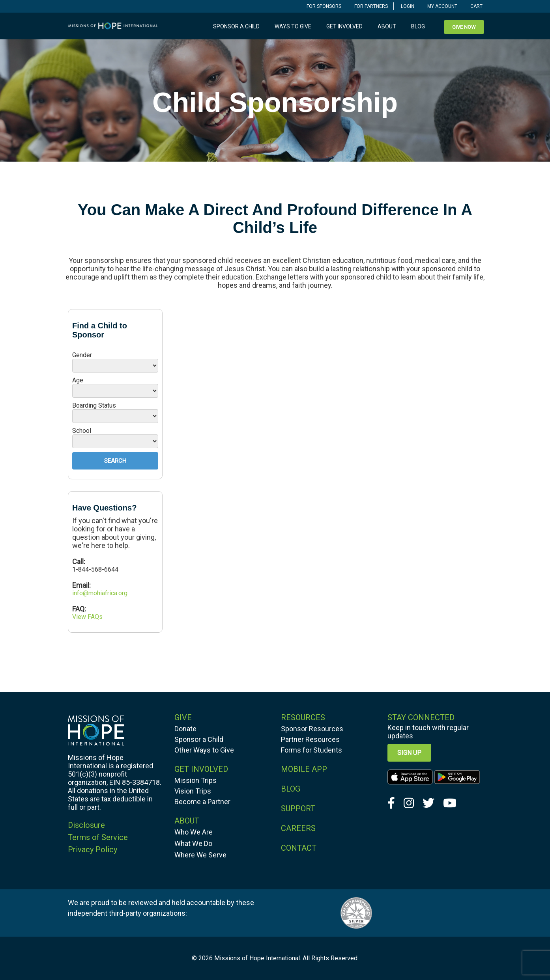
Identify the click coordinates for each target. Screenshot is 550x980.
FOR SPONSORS (324, 6)
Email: (81, 585)
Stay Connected (421, 717)
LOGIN (408, 6)
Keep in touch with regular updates (428, 732)
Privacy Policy (93, 850)
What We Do (193, 843)
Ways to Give (293, 26)
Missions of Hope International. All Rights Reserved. (286, 958)
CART (476, 6)
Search (115, 461)
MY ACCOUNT (442, 6)
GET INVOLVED (201, 769)
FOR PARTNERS (371, 6)
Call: (80, 562)
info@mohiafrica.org (100, 593)
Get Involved (344, 26)
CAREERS (298, 828)
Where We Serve (200, 855)
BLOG (291, 789)
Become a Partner (202, 802)
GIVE (183, 717)
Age (78, 380)
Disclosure (86, 825)
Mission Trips (195, 780)
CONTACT (299, 848)
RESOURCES (303, 717)
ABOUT (187, 821)
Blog (418, 26)
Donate (185, 729)
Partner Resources (310, 739)
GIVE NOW (464, 27)
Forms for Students (311, 750)
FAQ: (79, 609)
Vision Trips (193, 791)
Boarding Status (94, 405)
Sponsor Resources (312, 729)
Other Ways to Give (204, 750)
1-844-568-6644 (95, 569)
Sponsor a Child (236, 26)
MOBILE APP (304, 769)
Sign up (409, 753)
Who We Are (194, 832)
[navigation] (324, 6)
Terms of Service (98, 837)
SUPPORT (298, 809)
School (82, 431)
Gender (82, 355)
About (387, 26)
